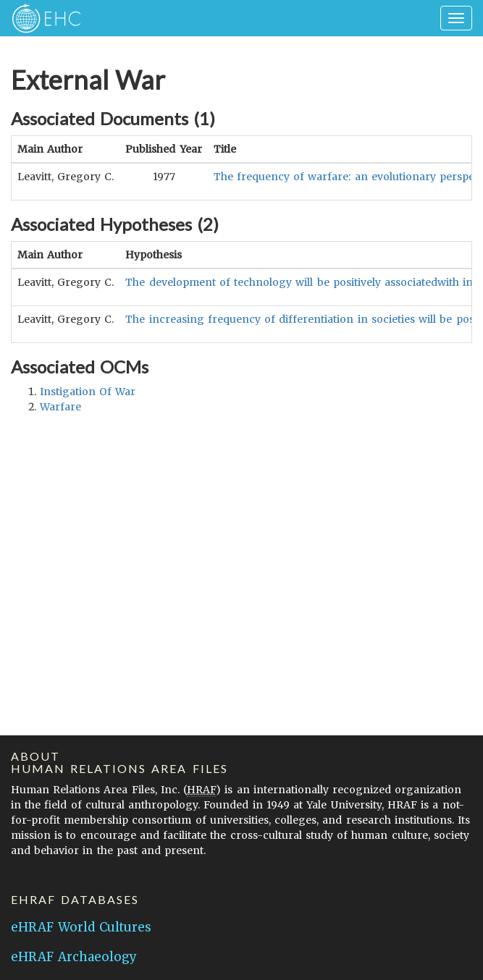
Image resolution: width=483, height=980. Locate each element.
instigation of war (88, 392)
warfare (60, 407)
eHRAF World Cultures (81, 927)
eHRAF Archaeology (74, 957)
